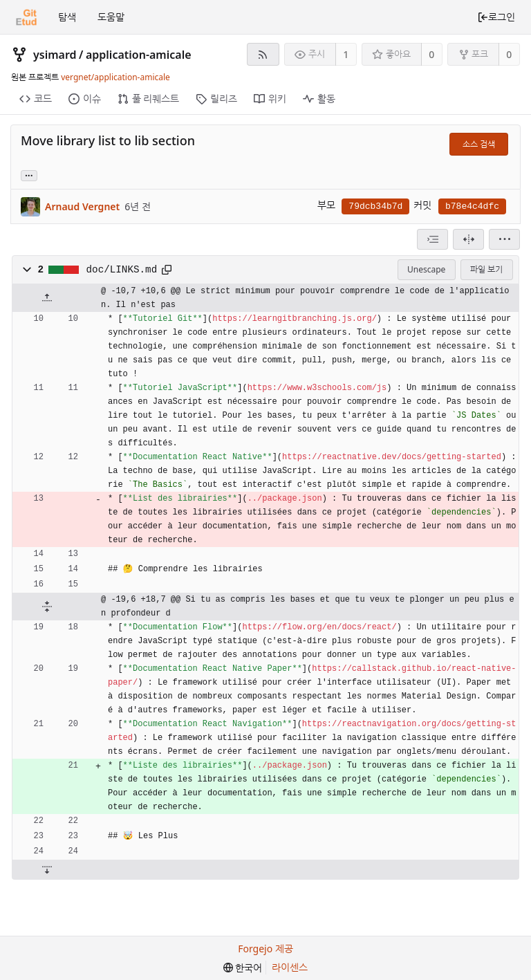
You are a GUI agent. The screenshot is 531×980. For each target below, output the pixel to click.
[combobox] (432, 239)
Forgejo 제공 (265, 949)
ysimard (55, 55)
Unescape (426, 269)
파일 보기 (486, 269)
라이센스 (290, 967)
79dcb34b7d (375, 206)
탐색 (67, 17)
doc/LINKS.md (122, 270)
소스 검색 (479, 144)
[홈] (26, 17)
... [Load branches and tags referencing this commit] (29, 175)
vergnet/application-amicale (115, 77)
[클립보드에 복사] (167, 270)
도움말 (111, 17)
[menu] (504, 239)
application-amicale (139, 55)
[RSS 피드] (263, 54)
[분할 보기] (468, 239)
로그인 (496, 17)
